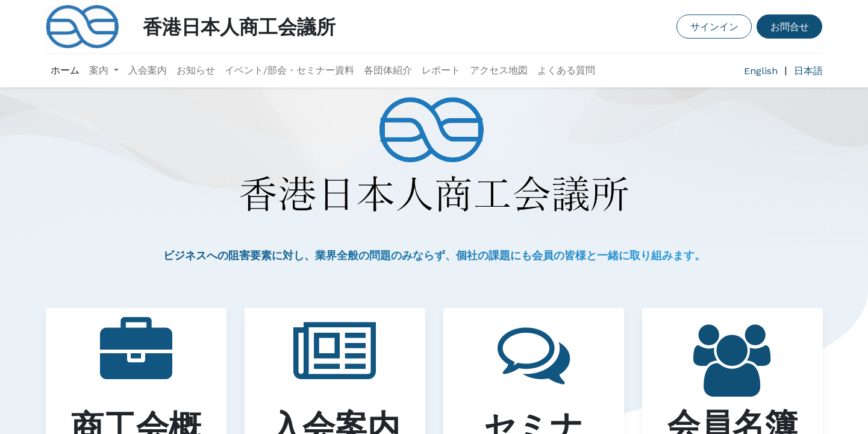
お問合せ (790, 26)
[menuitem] (65, 71)
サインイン (714, 26)
